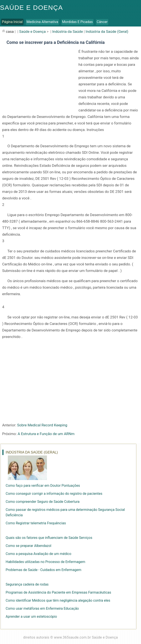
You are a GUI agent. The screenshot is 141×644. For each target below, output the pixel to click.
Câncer (102, 22)
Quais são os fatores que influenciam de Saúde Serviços (49, 538)
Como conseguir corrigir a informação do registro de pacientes (54, 494)
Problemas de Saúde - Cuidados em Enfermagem (43, 570)
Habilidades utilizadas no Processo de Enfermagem (45, 562)
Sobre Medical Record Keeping (42, 425)
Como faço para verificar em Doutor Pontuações (43, 486)
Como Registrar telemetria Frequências (36, 523)
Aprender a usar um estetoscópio (31, 617)
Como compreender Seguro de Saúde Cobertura (43, 502)
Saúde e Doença (31, 7)
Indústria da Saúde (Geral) (107, 31)
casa (10, 31)
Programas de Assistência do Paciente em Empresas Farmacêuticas (58, 592)
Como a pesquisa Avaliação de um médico (38, 554)
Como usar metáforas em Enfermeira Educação (42, 608)
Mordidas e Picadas (77, 22)
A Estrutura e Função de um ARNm (46, 434)
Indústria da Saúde (67, 31)
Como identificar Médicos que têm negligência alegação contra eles (58, 600)
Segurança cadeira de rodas (27, 584)
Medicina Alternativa (42, 22)
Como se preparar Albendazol (28, 546)
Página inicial (12, 22)
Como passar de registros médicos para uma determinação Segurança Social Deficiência (65, 512)
